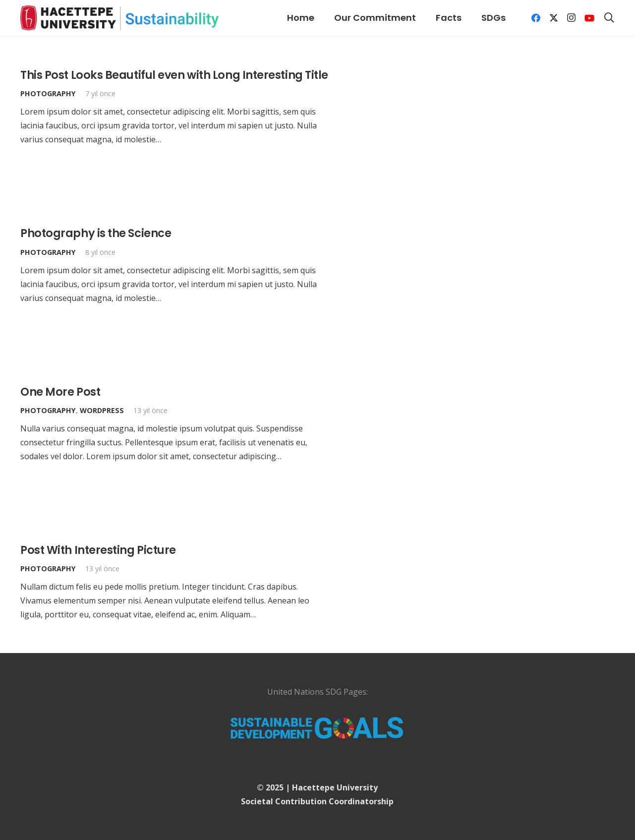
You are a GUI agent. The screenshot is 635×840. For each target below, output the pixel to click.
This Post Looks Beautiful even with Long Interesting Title (174, 75)
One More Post (60, 392)
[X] (554, 18)
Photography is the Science (96, 233)
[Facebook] (536, 18)
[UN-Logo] (317, 728)
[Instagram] (572, 18)
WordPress (102, 410)
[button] (609, 18)
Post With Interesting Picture (98, 550)
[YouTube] (589, 18)
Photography (48, 93)
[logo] (119, 18)
